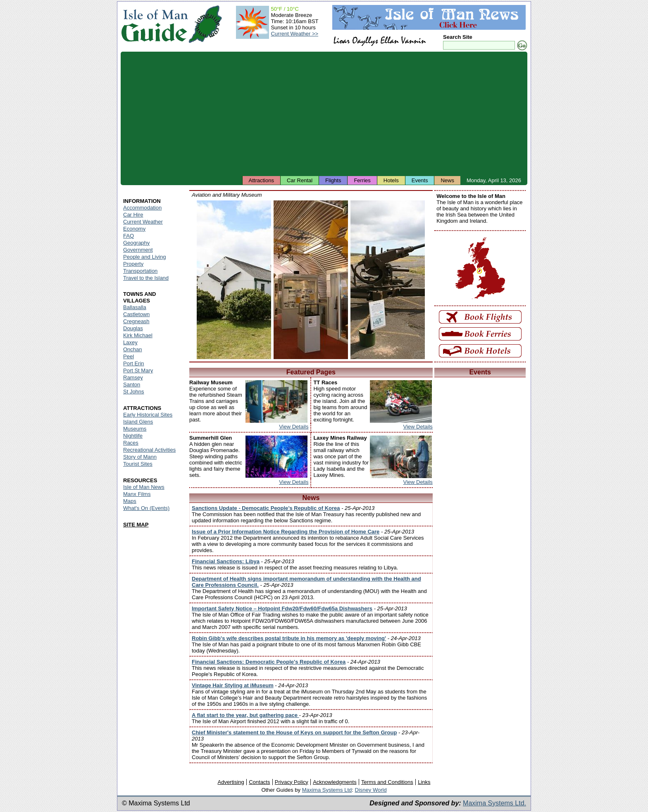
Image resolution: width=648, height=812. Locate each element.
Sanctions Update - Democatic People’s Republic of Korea (266, 508)
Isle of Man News (144, 487)
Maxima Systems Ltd (327, 790)
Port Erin (134, 363)
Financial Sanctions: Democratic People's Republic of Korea (269, 662)
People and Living (144, 257)
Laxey (130, 342)
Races (131, 443)
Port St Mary (138, 370)
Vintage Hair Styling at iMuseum (233, 685)
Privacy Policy (292, 782)
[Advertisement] (324, 114)
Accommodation (142, 208)
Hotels (391, 180)
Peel (129, 356)
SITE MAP (136, 525)
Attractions (261, 180)
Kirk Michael (138, 335)
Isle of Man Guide (154, 24)
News (447, 180)
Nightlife (133, 436)
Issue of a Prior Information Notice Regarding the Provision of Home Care (286, 532)
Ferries (362, 180)
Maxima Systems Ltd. (494, 803)
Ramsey (133, 377)
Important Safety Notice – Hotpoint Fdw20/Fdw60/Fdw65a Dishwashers (282, 608)
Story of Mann (140, 457)
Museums (135, 429)
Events (420, 180)
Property (133, 264)
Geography (136, 243)
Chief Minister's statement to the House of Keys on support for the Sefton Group (294, 732)
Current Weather (143, 222)
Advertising (231, 782)
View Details (294, 427)
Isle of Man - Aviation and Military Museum (234, 280)
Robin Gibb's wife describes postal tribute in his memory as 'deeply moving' (289, 638)
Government (138, 250)
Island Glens (138, 422)
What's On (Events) (146, 508)
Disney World (371, 790)
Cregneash (136, 321)
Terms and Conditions (387, 782)
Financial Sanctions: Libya (226, 561)
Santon (132, 385)
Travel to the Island (146, 278)
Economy (134, 229)
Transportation (140, 271)
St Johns (134, 392)
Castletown (136, 314)
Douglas (133, 328)
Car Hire (133, 215)
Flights (333, 180)
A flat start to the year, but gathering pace (245, 715)
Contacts (259, 782)
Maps (130, 501)
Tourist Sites (138, 464)
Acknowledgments (335, 782)
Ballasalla (135, 307)
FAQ (129, 236)
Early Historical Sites (148, 415)
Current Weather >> (294, 34)
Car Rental (300, 180)
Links (424, 782)
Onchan (133, 349)
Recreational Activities (149, 450)
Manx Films (137, 494)
